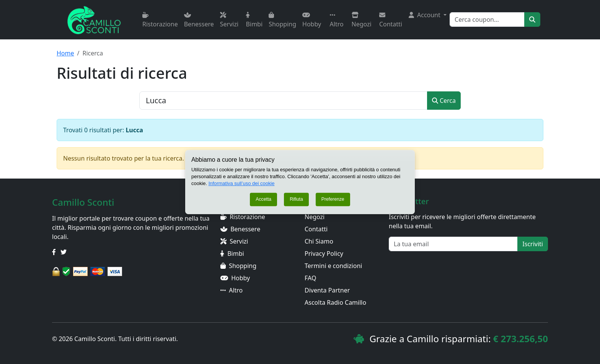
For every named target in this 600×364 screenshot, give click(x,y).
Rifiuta (296, 200)
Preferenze (333, 200)
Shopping (282, 20)
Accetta (263, 200)
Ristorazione (160, 20)
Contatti (391, 20)
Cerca (444, 101)
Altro (337, 20)
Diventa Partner (327, 290)
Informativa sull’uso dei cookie (242, 183)
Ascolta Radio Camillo (335, 302)
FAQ (310, 278)
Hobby (312, 20)
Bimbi (254, 20)
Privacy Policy (324, 253)
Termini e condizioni (333, 266)
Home (65, 53)
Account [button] (425, 15)
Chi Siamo (319, 241)
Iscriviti (533, 244)
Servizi (229, 20)
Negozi (362, 20)
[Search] (487, 19)
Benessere (199, 20)
